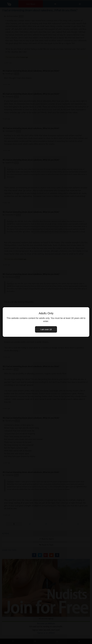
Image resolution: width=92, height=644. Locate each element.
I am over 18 (46, 329)
